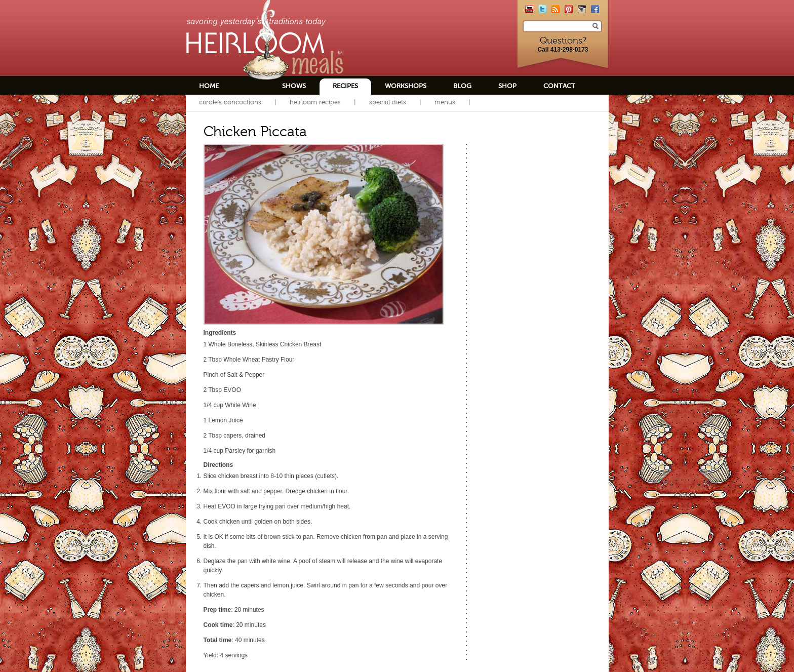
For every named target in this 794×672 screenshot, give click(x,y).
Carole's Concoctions (230, 102)
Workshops (406, 86)
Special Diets (388, 102)
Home (209, 86)
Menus (445, 102)
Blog (462, 86)
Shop (507, 86)
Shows (294, 86)
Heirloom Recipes (315, 102)
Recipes (345, 86)
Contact (559, 86)
